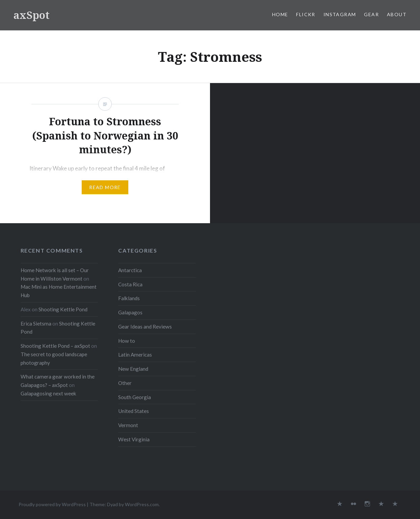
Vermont (128, 425)
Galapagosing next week (48, 393)
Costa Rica (130, 284)
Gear (371, 14)
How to (127, 341)
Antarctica (130, 270)
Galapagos (130, 312)
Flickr (306, 14)
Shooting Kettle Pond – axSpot (55, 346)
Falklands (129, 298)
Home (280, 14)
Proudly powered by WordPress (52, 504)
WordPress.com (142, 504)
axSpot (32, 15)
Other (125, 383)
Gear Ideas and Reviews (145, 327)
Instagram (340, 14)
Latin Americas (135, 355)
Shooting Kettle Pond (63, 309)
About (397, 14)
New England (133, 369)
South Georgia (135, 397)
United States (134, 411)
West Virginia (134, 439)
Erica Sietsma (36, 323)
